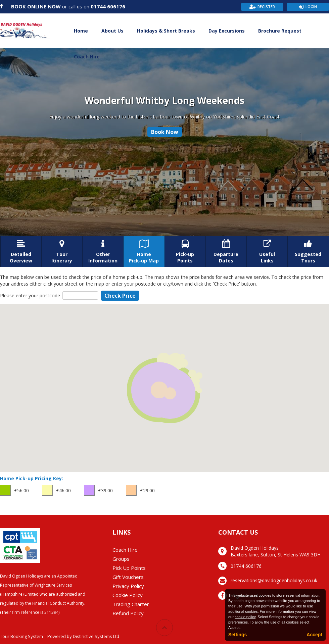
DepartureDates (226, 252)
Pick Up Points (129, 568)
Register (266, 7)
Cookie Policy (128, 595)
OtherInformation (103, 252)
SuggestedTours (308, 252)
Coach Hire (87, 57)
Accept (314, 635)
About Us (112, 31)
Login (311, 7)
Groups (121, 559)
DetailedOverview (21, 252)
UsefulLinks (267, 252)
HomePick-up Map (144, 252)
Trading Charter (131, 604)
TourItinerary (62, 252)
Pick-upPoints (185, 252)
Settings (238, 635)
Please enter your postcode (30, 295)
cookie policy (245, 617)
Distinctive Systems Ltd (96, 636)
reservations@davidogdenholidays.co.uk (274, 580)
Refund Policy (128, 613)
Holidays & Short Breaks (166, 31)
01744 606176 (108, 6)
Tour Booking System (21, 636)
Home (81, 31)
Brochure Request (280, 31)
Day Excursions (227, 31)
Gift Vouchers (128, 577)
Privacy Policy (128, 586)
